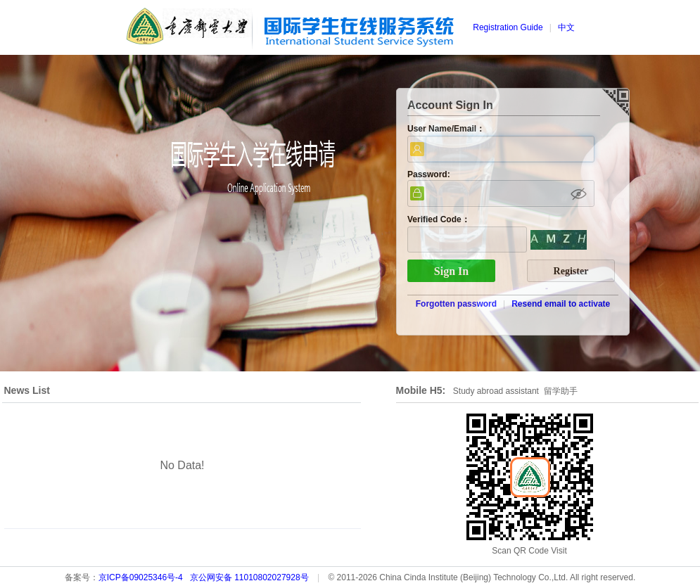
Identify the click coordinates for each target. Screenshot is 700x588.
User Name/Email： (446, 129)
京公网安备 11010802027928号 (249, 577)
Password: (429, 174)
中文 (566, 27)
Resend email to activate (561, 304)
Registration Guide (508, 27)
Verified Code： (439, 219)
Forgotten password (456, 304)
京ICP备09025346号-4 (141, 577)
